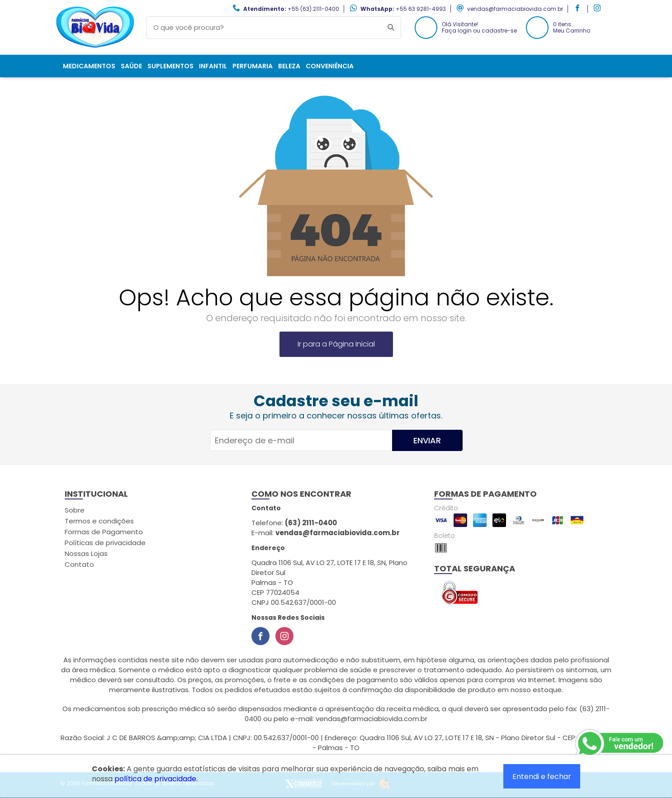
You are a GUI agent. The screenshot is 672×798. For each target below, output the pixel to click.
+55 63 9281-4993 (421, 9)
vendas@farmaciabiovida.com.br (515, 9)
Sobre (75, 510)
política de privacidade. (156, 779)
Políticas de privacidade (105, 543)
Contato (79, 564)
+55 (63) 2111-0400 (313, 9)
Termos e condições (99, 521)
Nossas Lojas (86, 553)
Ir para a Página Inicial (336, 344)
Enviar (427, 440)
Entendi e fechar (542, 777)
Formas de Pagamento (104, 532)
